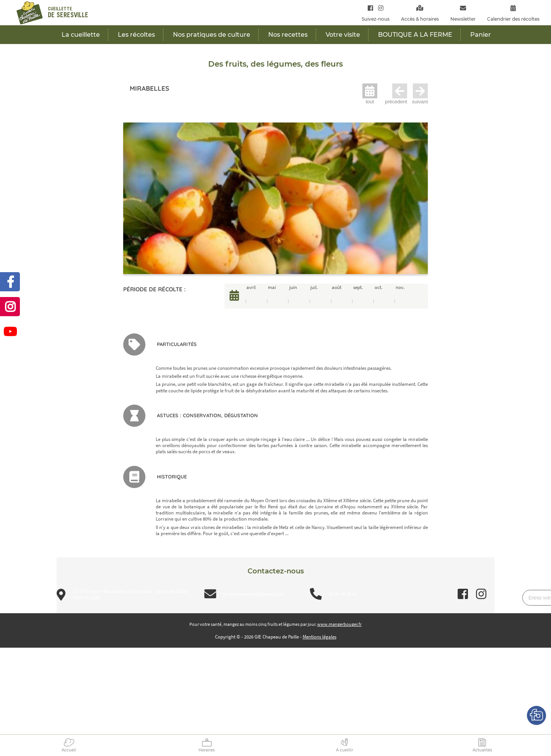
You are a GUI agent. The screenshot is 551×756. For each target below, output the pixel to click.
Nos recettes (288, 35)
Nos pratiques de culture (212, 35)
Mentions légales (320, 637)
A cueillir (345, 750)
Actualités (482, 750)
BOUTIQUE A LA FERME (415, 35)
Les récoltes (136, 35)
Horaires (207, 750)
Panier (481, 35)
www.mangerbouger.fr (339, 624)
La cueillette (81, 35)
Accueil (69, 750)
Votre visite (343, 35)
